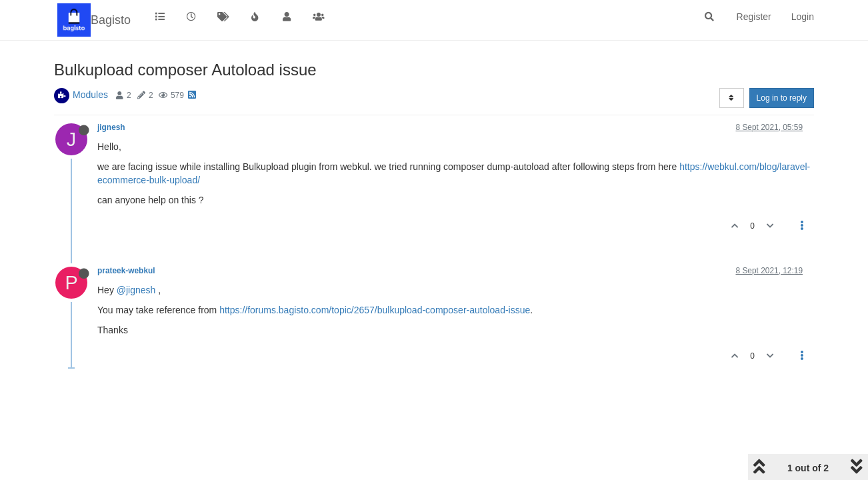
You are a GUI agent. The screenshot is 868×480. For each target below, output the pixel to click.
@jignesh (136, 290)
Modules (90, 95)
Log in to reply (782, 98)
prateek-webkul (126, 271)
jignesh (111, 127)
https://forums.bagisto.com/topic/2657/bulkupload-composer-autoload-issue (375, 310)
